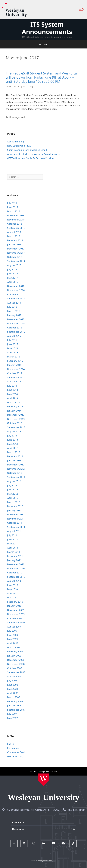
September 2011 (16, 527)
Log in (11, 744)
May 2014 (12, 394)
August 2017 (14, 265)
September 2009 (16, 622)
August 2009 (14, 627)
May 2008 (12, 689)
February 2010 (15, 602)
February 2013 (15, 456)
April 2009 (13, 643)
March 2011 (14, 552)
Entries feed (14, 748)
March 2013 (14, 452)
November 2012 (16, 469)
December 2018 (16, 215)
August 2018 (14, 232)
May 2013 (12, 444)
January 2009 (14, 656)
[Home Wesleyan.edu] (43, 780)
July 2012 (12, 485)
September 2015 (16, 332)
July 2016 (12, 307)
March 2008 (14, 697)
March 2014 (14, 402)
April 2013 (13, 448)
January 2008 (14, 705)
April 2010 (13, 593)
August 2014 (14, 382)
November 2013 (16, 419)
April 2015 (13, 352)
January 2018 (14, 245)
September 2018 (16, 228)
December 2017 (16, 249)
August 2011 (14, 531)
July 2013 (12, 436)
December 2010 (16, 564)
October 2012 (15, 473)
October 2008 (15, 668)
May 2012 (12, 494)
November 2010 (16, 568)
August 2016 (14, 303)
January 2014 (14, 411)
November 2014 (16, 369)
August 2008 (14, 676)
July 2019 (12, 203)
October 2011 (15, 523)
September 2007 (16, 710)
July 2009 (12, 631)
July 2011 (12, 535)
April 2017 (13, 282)
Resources (18, 829)
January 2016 (14, 315)
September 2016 (16, 298)
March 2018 (14, 236)
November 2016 (16, 290)
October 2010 (15, 573)
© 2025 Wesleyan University (43, 861)
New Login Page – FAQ (19, 146)
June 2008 (13, 685)
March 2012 (14, 502)
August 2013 (14, 431)
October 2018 (15, 224)
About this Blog (16, 142)
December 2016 (16, 286)
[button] (81, 10)
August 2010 (14, 581)
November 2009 (16, 614)
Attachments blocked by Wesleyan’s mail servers (33, 154)
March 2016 (14, 311)
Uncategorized (17, 117)
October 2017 (15, 257)
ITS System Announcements (47, 28)
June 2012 (13, 489)
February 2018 (15, 240)
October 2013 (15, 423)
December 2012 (16, 465)
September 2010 (16, 577)
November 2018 (16, 220)
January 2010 (14, 606)
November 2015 (16, 323)
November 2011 (16, 519)
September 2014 (16, 377)
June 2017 (13, 274)
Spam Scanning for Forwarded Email (27, 150)
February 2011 (15, 556)
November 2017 (16, 253)
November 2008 (16, 664)
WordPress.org (15, 756)
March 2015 (14, 357)
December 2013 (16, 415)
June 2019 (13, 207)
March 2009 (14, 647)
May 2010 (12, 589)
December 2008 (16, 660)
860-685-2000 (76, 810)
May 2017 (12, 278)
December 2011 (16, 514)
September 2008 (16, 672)
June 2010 (13, 585)
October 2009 (15, 618)
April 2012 (13, 498)
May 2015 (12, 348)
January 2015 (14, 365)
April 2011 (13, 548)
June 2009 (13, 635)
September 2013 (16, 427)
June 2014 (13, 390)
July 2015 (12, 340)
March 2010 (14, 597)
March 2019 (14, 211)
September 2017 (16, 261)
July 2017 (12, 269)
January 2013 (14, 460)
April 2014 (13, 398)
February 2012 (15, 506)
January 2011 (14, 560)
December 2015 (16, 319)
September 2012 (16, 477)
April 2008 (13, 693)
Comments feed (16, 752)
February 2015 (15, 361)
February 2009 (15, 652)
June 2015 (13, 344)
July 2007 (12, 714)
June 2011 (13, 539)
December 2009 (16, 610)
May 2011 (12, 544)
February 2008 (15, 701)
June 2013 (13, 440)
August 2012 (14, 481)
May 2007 (12, 718)
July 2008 (12, 681)
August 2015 (14, 336)
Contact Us (18, 822)
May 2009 (12, 639)
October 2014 (15, 373)
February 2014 (15, 406)
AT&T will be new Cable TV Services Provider (31, 158)
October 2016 (15, 294)
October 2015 (15, 328)
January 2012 (14, 510)
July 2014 (12, 386)
